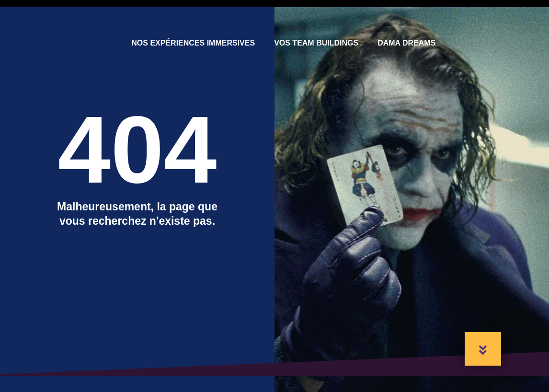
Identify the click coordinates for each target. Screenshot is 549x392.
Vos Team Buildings (316, 43)
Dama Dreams (406, 43)
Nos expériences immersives (193, 43)
